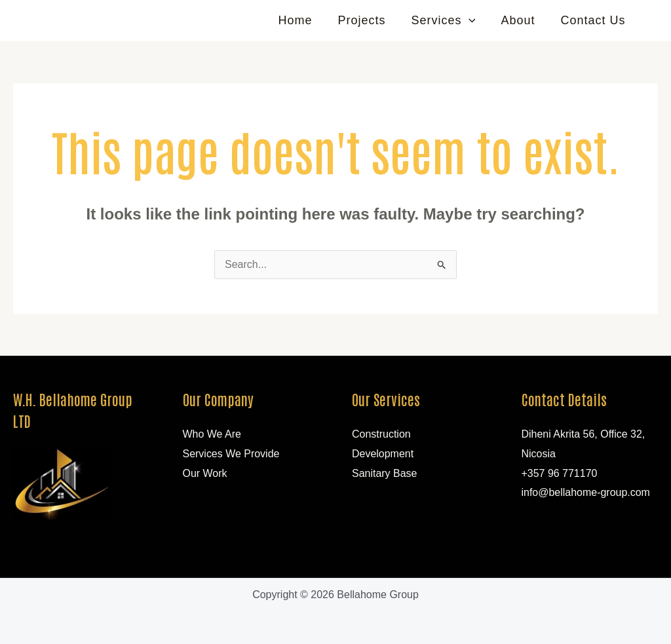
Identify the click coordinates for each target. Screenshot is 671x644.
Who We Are (212, 434)
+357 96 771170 (560, 473)
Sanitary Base (385, 473)
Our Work (205, 473)
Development (383, 454)
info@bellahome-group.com (586, 492)
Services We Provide (231, 454)
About (521, 20)
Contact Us (594, 20)
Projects (369, 20)
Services (448, 20)
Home (304, 20)
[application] (473, 20)
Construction (381, 434)
